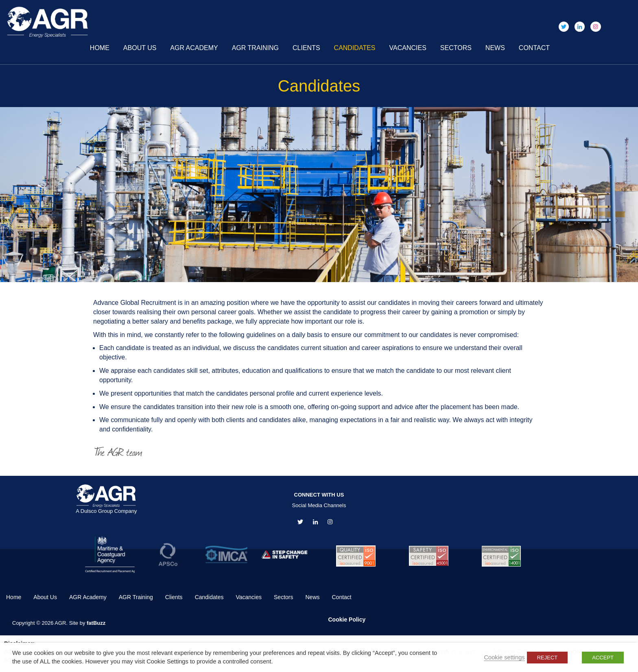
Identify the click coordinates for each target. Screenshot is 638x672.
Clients (306, 48)
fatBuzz (96, 623)
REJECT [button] (547, 658)
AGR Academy (194, 48)
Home (100, 48)
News (495, 48)
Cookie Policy (347, 619)
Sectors (456, 48)
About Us (140, 48)
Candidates (355, 48)
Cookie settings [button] (504, 657)
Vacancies (408, 48)
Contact (534, 48)
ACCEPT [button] (603, 658)
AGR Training (255, 48)
